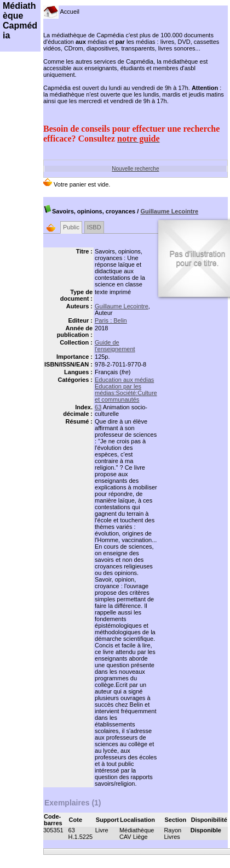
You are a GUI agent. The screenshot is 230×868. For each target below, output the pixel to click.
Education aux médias (124, 380)
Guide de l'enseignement (115, 346)
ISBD (94, 227)
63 (98, 407)
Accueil (61, 12)
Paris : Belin (111, 320)
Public (71, 227)
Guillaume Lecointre (169, 211)
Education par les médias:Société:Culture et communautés (126, 393)
